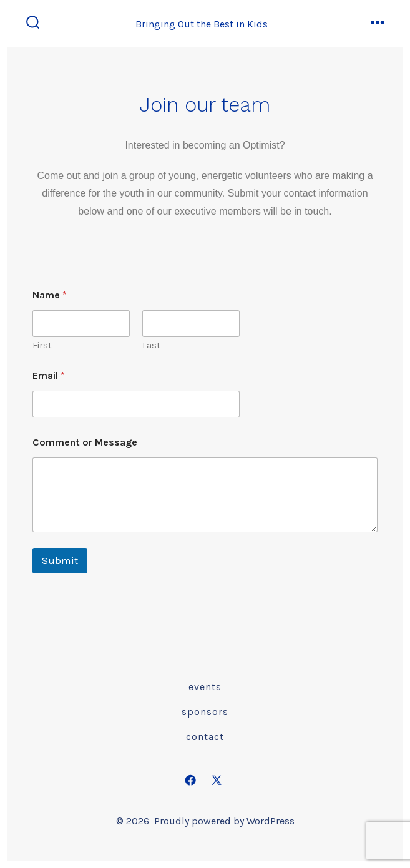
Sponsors (205, 712)
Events (205, 687)
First (42, 345)
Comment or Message (85, 442)
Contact (205, 737)
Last (151, 345)
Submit (60, 560)
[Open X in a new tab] (217, 780)
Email (49, 375)
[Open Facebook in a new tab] (190, 780)
